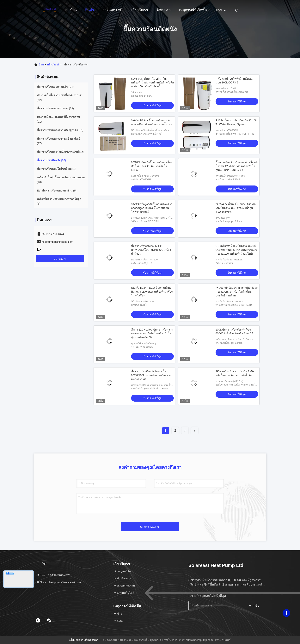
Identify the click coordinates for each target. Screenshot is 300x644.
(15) (61, 152)
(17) (59, 141)
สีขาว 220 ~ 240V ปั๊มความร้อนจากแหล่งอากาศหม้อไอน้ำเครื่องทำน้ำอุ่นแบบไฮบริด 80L (152, 333)
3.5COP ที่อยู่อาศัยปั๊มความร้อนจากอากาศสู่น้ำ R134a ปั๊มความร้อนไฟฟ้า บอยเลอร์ (152, 208)
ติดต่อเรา (164, 10)
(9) (57, 191)
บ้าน (73, 10)
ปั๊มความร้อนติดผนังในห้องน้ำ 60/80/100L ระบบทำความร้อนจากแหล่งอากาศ (151, 375)
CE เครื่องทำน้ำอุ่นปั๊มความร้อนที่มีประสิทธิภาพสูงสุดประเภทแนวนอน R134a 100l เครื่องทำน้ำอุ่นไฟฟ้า (236, 250)
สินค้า (90, 10)
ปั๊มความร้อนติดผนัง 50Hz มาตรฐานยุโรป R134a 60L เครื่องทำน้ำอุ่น (151, 250)
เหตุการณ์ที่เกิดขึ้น (193, 10)
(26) (52, 160)
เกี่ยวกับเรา (140, 10)
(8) (59, 201)
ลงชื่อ (254, 606)
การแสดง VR (113, 10)
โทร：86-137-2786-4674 (53, 575)
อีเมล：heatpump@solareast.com (59, 582)
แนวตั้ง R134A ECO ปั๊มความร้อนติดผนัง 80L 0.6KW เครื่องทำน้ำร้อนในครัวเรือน (152, 292)
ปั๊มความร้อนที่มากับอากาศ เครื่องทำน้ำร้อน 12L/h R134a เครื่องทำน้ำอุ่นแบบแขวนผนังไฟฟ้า (237, 166)
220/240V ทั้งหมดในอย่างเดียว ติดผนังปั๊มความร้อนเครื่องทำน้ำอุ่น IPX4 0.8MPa (236, 208)
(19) (57, 169)
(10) (60, 130)
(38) (55, 108)
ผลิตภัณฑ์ (53, 64)
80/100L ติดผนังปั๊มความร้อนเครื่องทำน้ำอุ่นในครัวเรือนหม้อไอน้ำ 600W (152, 166)
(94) (55, 87)
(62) (59, 98)
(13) (61, 180)
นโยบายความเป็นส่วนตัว (84, 640)
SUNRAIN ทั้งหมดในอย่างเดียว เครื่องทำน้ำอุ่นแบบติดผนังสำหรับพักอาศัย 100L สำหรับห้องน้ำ (152, 82)
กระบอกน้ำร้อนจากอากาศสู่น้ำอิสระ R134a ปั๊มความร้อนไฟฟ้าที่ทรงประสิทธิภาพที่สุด (237, 292)
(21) (58, 119)
